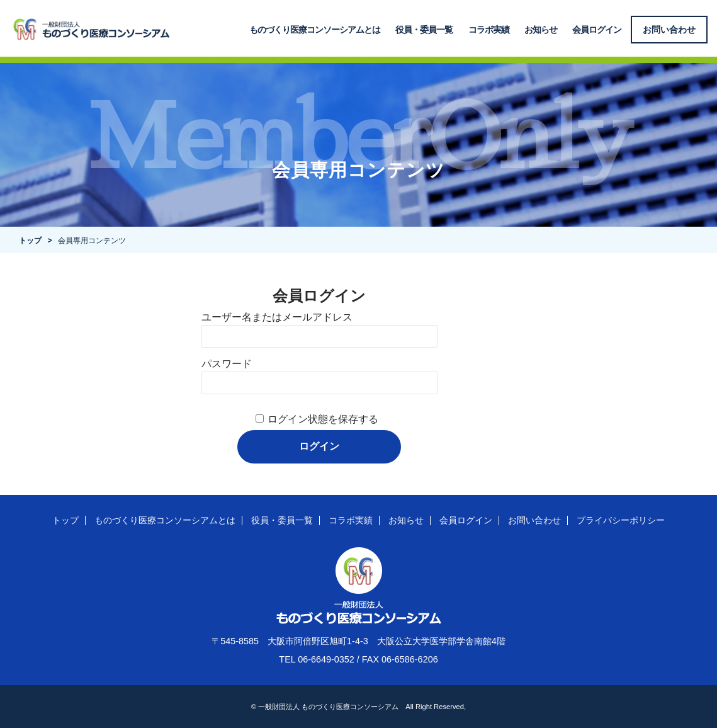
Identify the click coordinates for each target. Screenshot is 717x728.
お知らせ (541, 30)
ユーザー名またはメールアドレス (277, 317)
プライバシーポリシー (621, 520)
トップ (30, 241)
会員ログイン (597, 30)
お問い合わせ (670, 30)
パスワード (227, 364)
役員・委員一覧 (425, 30)
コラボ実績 (489, 30)
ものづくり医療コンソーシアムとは (315, 30)
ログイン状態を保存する (323, 419)
